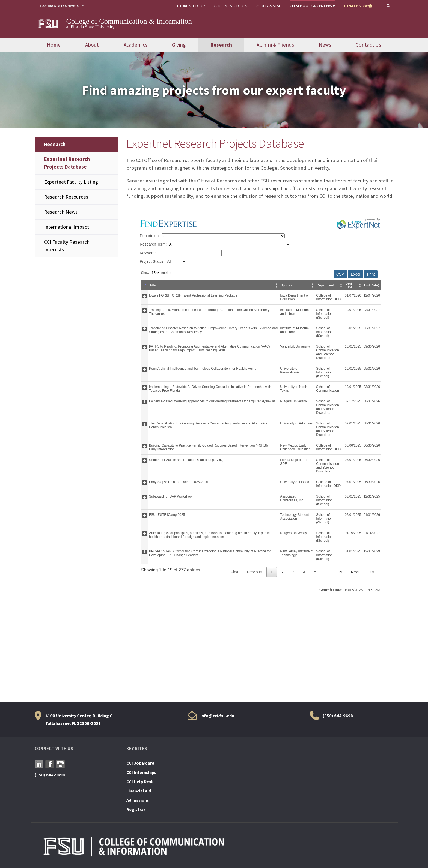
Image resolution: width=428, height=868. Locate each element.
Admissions (138, 801)
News (325, 45)
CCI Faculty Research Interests (67, 246)
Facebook (50, 765)
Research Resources (66, 197)
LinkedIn (39, 765)
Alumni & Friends (275, 45)
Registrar (136, 810)
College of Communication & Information (129, 22)
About (92, 45)
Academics (136, 45)
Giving (179, 45)
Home (54, 45)
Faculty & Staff (268, 6)
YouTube (60, 765)
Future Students (190, 6)
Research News (61, 212)
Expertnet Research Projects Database (67, 163)
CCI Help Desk (140, 782)
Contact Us (368, 45)
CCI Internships (141, 773)
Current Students (230, 6)
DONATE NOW (357, 6)
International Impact (67, 227)
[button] (388, 6)
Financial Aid (139, 791)
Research (221, 45)
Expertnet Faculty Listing (71, 182)
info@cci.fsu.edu (217, 716)
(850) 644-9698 (338, 716)
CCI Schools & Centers (312, 6)
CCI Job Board (140, 764)
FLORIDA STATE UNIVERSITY (64, 6)
